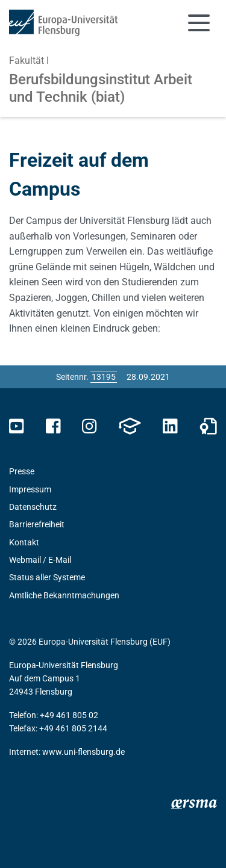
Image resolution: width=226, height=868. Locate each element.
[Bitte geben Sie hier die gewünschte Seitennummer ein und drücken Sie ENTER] (104, 377)
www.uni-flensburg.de (83, 752)
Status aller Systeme (47, 577)
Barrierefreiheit (37, 524)
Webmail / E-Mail (40, 560)
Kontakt (24, 542)
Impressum (30, 489)
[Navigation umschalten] (199, 23)
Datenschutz (33, 507)
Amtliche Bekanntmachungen (64, 595)
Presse (22, 471)
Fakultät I (29, 60)
